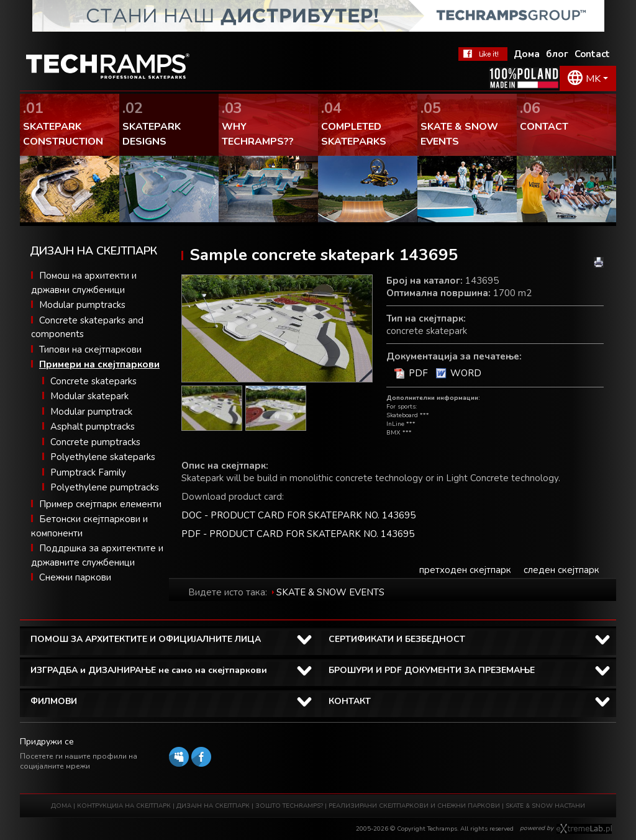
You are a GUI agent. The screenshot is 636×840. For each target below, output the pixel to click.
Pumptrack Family (88, 472)
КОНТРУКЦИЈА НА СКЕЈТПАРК (124, 806)
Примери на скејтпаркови (99, 364)
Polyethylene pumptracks (105, 487)
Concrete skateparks (93, 381)
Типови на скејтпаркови (90, 350)
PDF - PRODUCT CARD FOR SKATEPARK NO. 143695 (298, 534)
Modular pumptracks (82, 305)
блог (557, 54)
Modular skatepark (89, 396)
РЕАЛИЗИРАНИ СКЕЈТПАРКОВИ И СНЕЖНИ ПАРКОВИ (414, 806)
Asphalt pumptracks (93, 427)
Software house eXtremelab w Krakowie (584, 829)
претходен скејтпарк (465, 570)
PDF (418, 373)
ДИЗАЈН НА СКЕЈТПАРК (213, 806)
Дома (527, 54)
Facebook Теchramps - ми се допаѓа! (483, 54)
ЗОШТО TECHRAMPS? (290, 806)
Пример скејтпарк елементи (100, 504)
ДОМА (61, 806)
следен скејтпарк (561, 570)
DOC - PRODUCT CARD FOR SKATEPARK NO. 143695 (298, 515)
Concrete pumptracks (95, 442)
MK (593, 79)
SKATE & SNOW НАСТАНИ (545, 806)
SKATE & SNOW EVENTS (330, 592)
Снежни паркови (75, 577)
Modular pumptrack (91, 412)
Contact (592, 54)
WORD (466, 373)
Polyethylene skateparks (103, 457)
